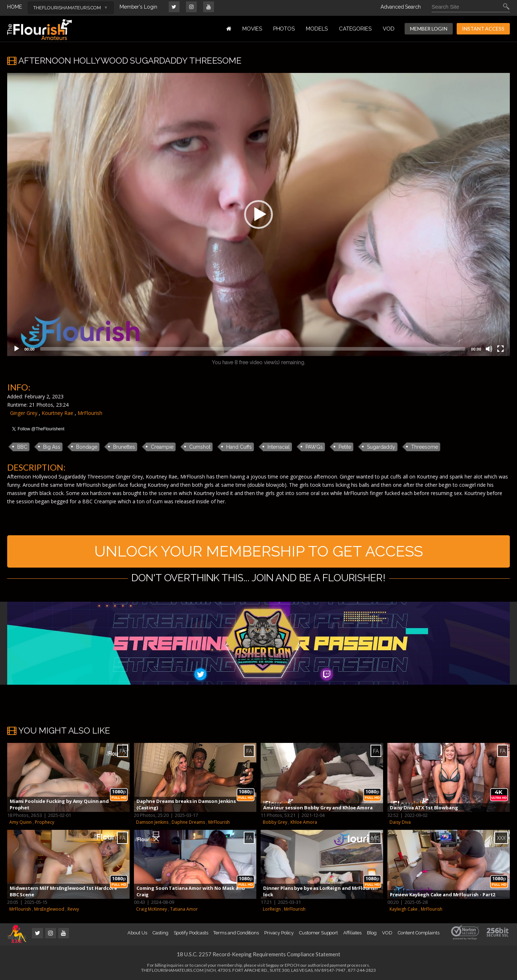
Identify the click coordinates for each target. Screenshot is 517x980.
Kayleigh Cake (404, 909)
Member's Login (138, 7)
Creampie (162, 447)
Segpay (272, 965)
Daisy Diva (400, 822)
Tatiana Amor (184, 909)
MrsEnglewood (49, 909)
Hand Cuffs (239, 447)
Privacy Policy (279, 933)
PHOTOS (284, 29)
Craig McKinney (152, 909)
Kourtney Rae (57, 413)
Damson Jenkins (152, 822)
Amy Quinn (20, 822)
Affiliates (352, 933)
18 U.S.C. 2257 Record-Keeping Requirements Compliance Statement (258, 954)
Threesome (425, 447)
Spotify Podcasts (191, 933)
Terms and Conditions (236, 933)
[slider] (253, 349)
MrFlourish (90, 413)
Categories (355, 29)
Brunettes (124, 447)
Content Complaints (419, 933)
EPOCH (292, 965)
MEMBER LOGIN (429, 29)
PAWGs (314, 447)
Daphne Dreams (188, 822)
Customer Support (318, 933)
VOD (389, 29)
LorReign (272, 909)
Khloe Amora (304, 822)
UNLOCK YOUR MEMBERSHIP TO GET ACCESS (259, 551)
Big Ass (52, 447)
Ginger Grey (24, 413)
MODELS (317, 29)
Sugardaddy (381, 447)
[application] (258, 214)
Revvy (73, 909)
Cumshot (200, 447)
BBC (22, 447)
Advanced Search (401, 7)
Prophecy (45, 822)
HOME (15, 7)
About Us (137, 933)
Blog (372, 933)
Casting (160, 933)
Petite (345, 447)
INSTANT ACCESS (483, 29)
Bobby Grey (275, 822)
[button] (258, 214)
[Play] (17, 349)
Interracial (279, 447)
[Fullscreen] (500, 349)
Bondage (87, 447)
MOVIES (252, 29)
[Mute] (489, 349)
